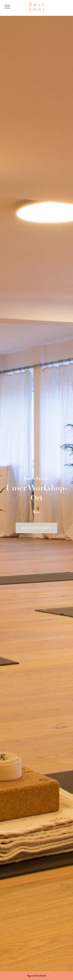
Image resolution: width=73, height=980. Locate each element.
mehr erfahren (36, 528)
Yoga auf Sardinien (36, 976)
